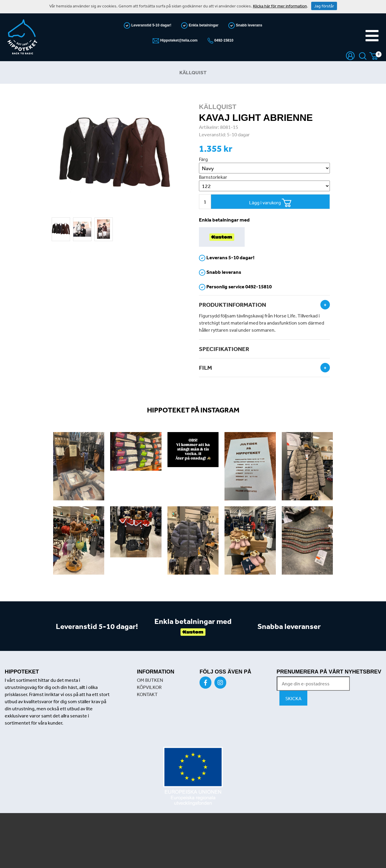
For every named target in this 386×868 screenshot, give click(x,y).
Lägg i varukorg (270, 203)
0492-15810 (223, 40)
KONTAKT (147, 694)
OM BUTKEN (150, 680)
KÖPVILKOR (149, 687)
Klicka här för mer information (280, 6)
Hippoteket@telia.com (178, 40)
